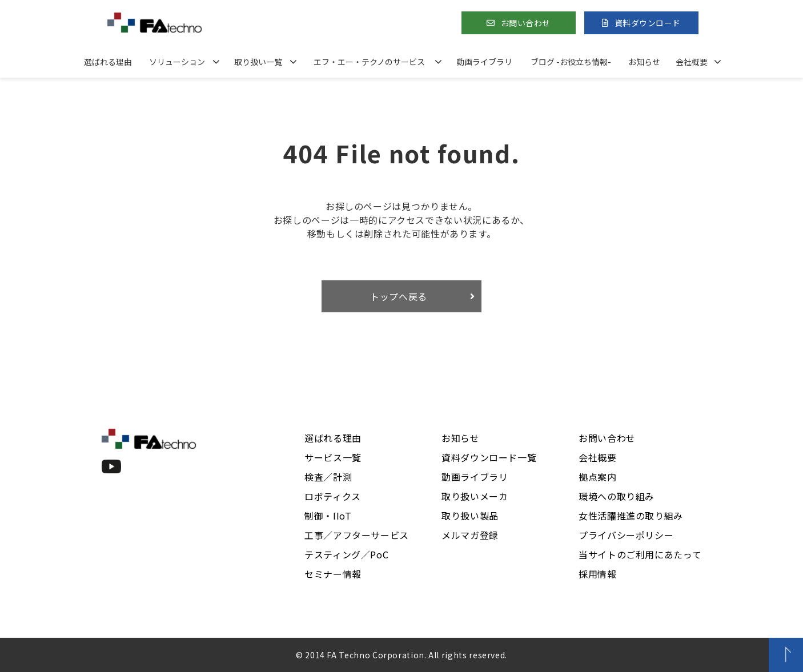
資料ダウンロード (648, 23)
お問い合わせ (526, 23)
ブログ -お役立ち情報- (571, 62)
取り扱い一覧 (258, 62)
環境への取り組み (617, 496)
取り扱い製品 (470, 516)
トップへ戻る (399, 296)
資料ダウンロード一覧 (489, 457)
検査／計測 (328, 477)
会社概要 (692, 62)
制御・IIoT (328, 516)
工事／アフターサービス (357, 535)
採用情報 (598, 574)
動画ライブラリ (484, 62)
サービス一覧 (333, 457)
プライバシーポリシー (626, 535)
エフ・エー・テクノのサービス (369, 62)
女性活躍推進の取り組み (631, 516)
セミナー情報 (333, 574)
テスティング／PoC (346, 554)
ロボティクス (333, 496)
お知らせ (644, 62)
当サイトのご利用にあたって (640, 554)
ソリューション (177, 62)
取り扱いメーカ (475, 496)
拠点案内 (598, 477)
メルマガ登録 (470, 535)
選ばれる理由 (108, 62)
